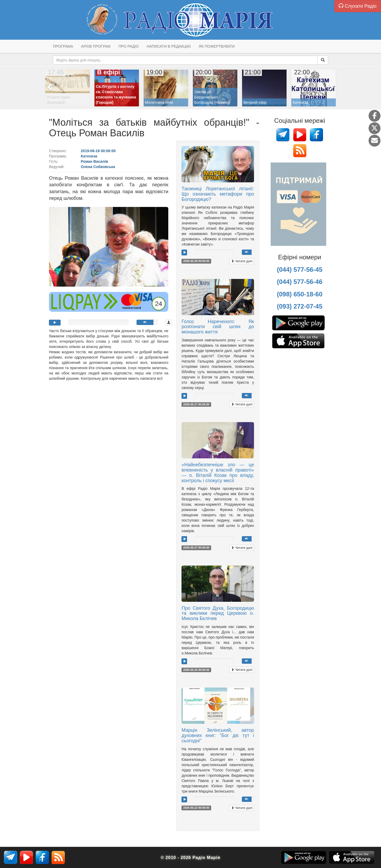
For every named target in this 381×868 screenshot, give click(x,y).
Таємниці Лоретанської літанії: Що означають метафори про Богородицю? (218, 194)
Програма (63, 46)
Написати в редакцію (169, 46)
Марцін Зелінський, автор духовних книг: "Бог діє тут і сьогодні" (218, 735)
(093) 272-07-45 (300, 306)
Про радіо (129, 46)
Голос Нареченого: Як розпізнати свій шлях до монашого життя (218, 327)
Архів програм (96, 46)
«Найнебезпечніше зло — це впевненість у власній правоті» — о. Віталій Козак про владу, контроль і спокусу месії (218, 473)
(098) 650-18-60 (300, 294)
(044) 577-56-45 (300, 270)
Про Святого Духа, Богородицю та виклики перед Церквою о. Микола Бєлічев (218, 613)
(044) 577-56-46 (300, 282)
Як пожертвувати (217, 46)
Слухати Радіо (358, 6)
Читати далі (242, 261)
